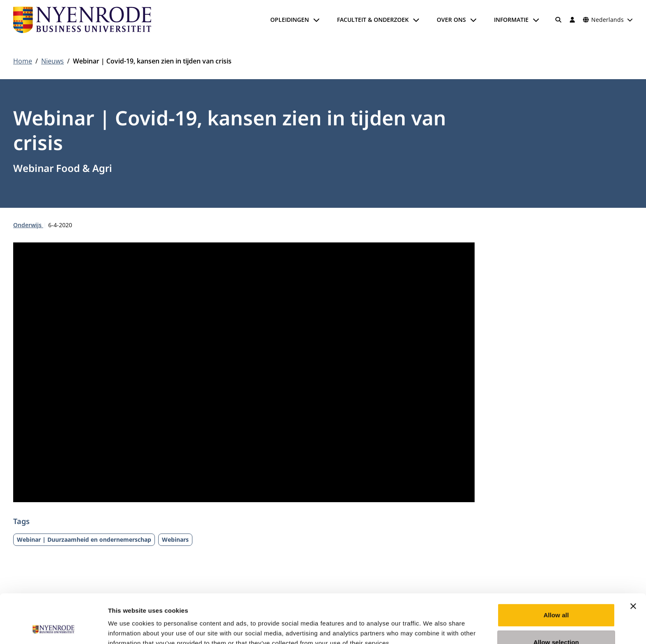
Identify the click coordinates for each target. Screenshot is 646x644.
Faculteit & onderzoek (373, 20)
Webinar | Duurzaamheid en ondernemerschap (84, 539)
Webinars (175, 539)
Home (23, 61)
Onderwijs (28, 225)
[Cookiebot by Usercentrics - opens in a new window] (53, 628)
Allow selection (556, 596)
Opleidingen (290, 20)
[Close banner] (633, 560)
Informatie (511, 20)
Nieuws (53, 61)
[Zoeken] (559, 20)
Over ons (451, 20)
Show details (432, 628)
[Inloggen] (572, 20)
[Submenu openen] (316, 20)
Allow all (556, 569)
